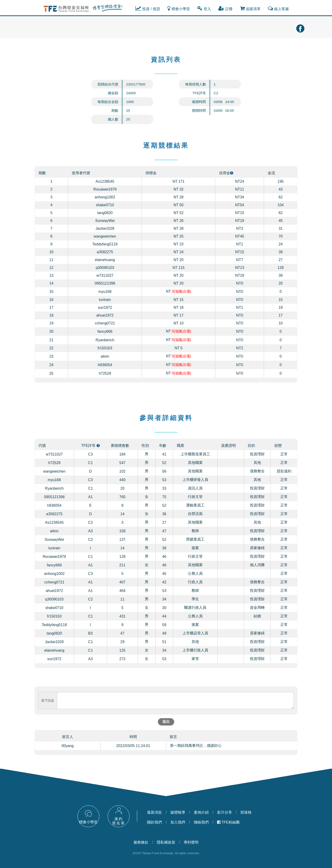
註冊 (225, 8)
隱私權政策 (166, 842)
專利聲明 (191, 842)
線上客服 (278, 8)
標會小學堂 (179, 8)
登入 (204, 8)
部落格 (246, 812)
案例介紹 (201, 812)
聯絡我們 (201, 822)
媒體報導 (178, 812)
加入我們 (178, 822)
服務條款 (141, 842)
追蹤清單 (250, 8)
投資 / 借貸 (148, 8)
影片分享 (225, 812)
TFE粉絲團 (228, 822)
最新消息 (154, 812)
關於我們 (154, 822)
